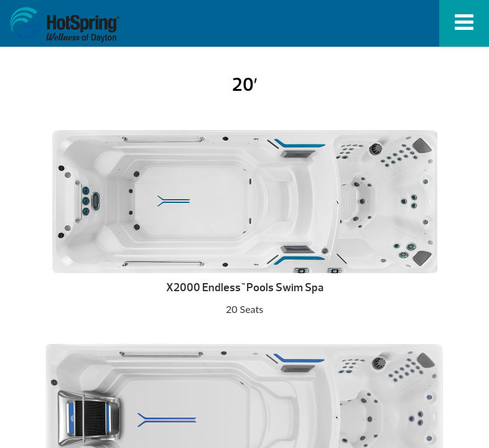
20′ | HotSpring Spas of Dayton (65, 25)
